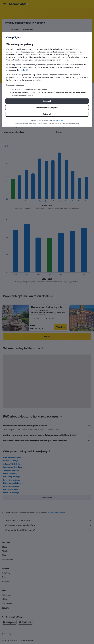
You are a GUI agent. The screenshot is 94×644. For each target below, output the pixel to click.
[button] (47, 101)
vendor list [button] (24, 70)
